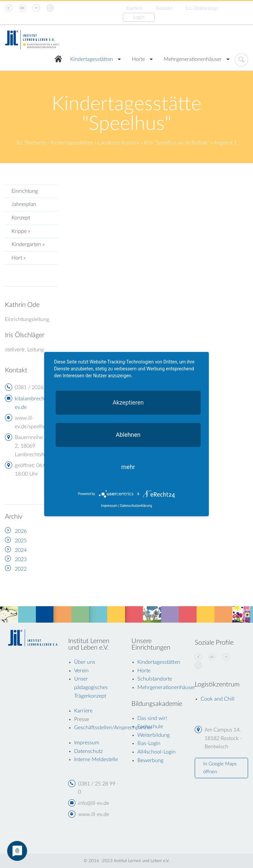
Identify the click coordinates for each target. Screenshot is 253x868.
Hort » (18, 258)
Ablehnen (128, 434)
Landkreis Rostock (119, 143)
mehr (128, 467)
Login (139, 17)
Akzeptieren (128, 402)
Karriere (135, 8)
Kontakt (164, 8)
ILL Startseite (31, 143)
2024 (21, 550)
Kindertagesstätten (92, 59)
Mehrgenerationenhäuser (193, 59)
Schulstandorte (155, 679)
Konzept (21, 218)
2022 (21, 569)
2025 (21, 541)
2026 (21, 531)
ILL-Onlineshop (201, 8)
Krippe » (21, 231)
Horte (138, 59)
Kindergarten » (28, 244)
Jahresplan (24, 204)
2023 (21, 559)
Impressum (109, 506)
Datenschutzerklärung (136, 506)
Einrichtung (25, 191)
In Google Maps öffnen (220, 768)
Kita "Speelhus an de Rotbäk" (177, 143)
